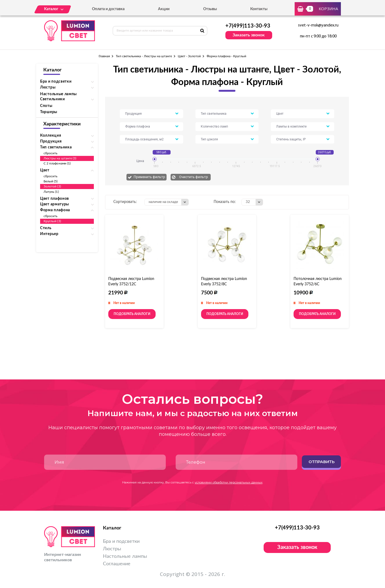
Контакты (259, 9)
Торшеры (49, 112)
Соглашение (117, 564)
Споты (46, 106)
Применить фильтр (149, 177)
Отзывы (210, 9)
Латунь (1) (51, 192)
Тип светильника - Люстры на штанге (144, 56)
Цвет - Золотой (189, 56)
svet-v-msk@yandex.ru (318, 25)
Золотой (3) (52, 186)
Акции (164, 9)
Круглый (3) (52, 221)
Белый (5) (51, 181)
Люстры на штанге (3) (60, 158)
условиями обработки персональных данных (229, 482)
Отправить (322, 462)
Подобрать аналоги (132, 314)
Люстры (112, 549)
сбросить (51, 153)
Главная (104, 56)
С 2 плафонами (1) (57, 163)
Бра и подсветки (121, 541)
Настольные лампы (58, 94)
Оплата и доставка (108, 9)
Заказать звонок (249, 35)
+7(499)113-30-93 (248, 26)
